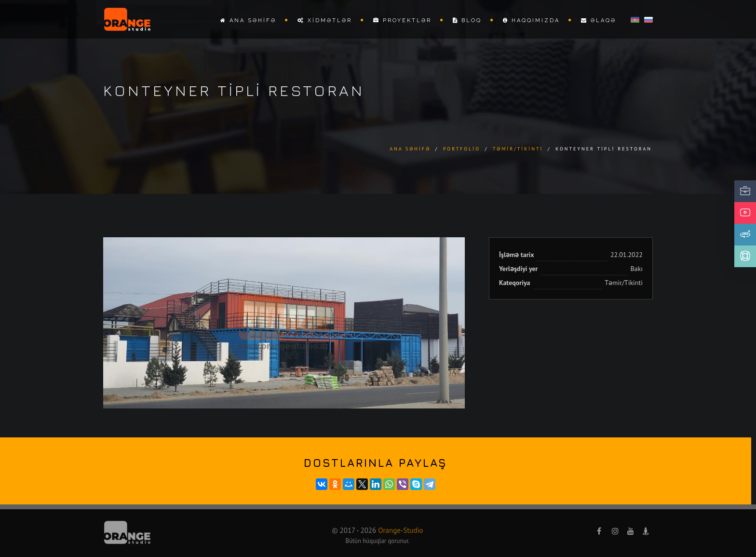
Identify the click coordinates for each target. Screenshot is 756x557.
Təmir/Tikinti (518, 149)
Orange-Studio (400, 530)
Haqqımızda (531, 20)
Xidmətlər (325, 20)
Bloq (467, 20)
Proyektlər (402, 20)
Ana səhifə (248, 20)
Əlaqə (599, 20)
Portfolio (462, 149)
